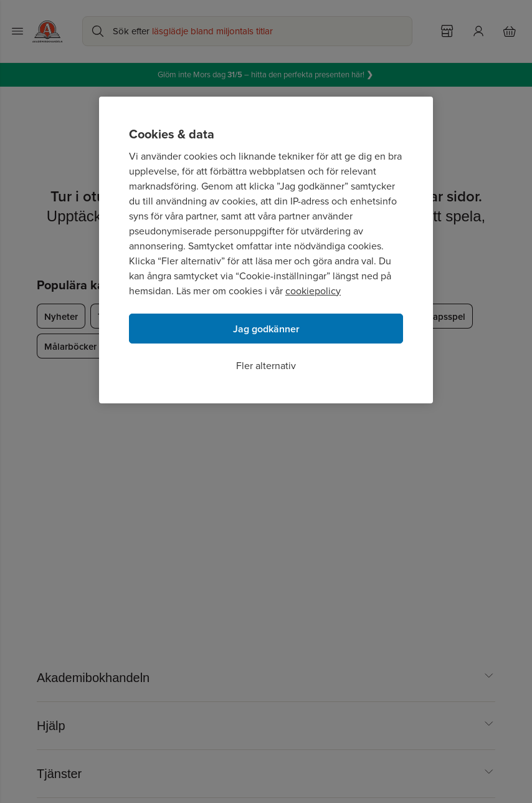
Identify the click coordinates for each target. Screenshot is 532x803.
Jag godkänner (266, 329)
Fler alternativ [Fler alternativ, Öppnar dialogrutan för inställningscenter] (266, 366)
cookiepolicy (313, 291)
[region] (266, 250)
